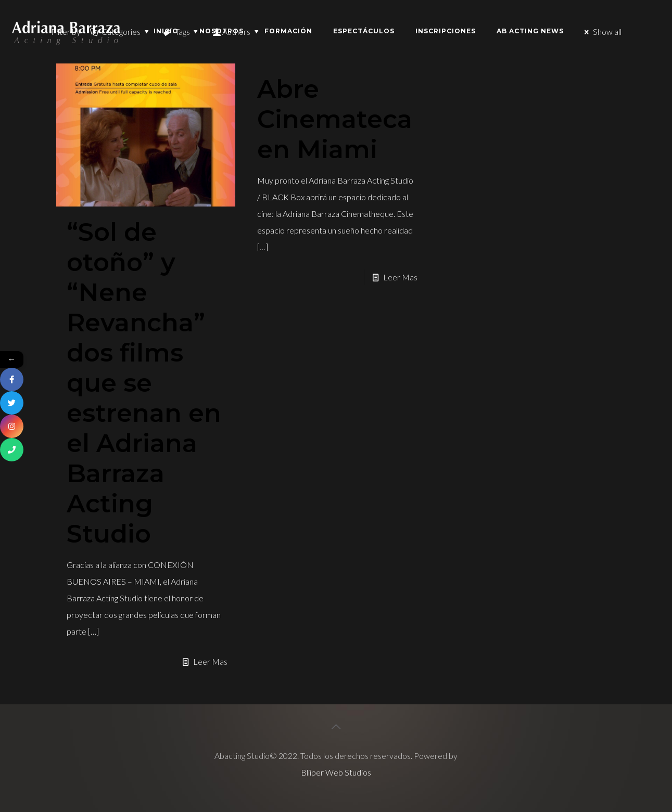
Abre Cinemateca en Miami (335, 119)
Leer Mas (210, 661)
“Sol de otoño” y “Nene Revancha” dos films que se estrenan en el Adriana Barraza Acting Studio (144, 383)
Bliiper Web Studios (336, 772)
